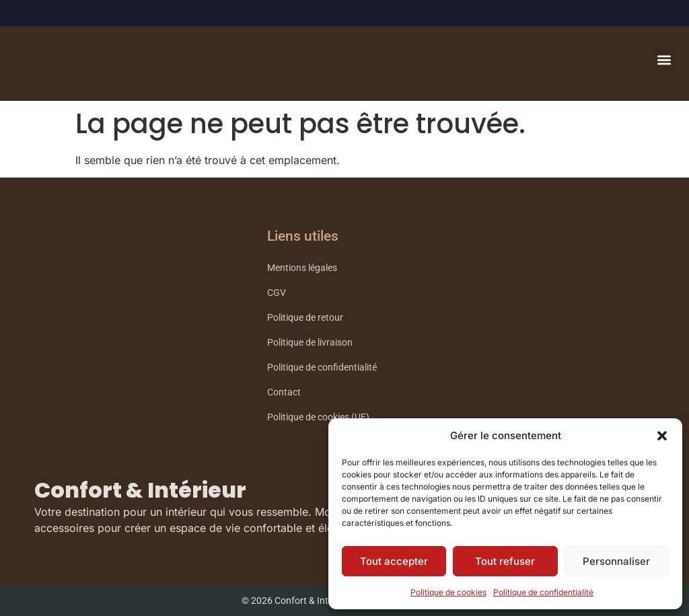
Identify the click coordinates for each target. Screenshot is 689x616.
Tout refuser (505, 561)
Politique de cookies (448, 592)
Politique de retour (305, 318)
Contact (284, 392)
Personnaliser (616, 561)
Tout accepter (394, 561)
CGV (277, 293)
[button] (662, 436)
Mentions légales (302, 268)
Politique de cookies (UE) (318, 417)
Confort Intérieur (108, 71)
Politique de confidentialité (543, 592)
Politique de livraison (310, 343)
